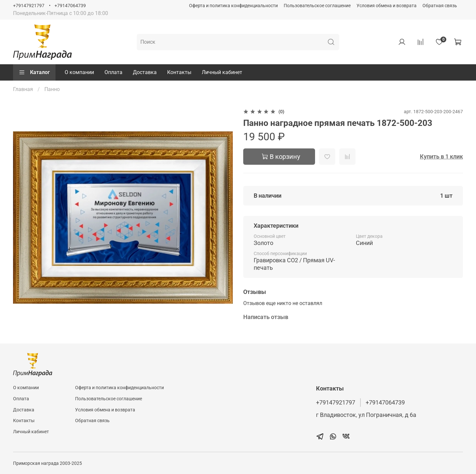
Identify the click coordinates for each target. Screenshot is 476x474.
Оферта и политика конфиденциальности (233, 6)
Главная (23, 89)
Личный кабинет (222, 72)
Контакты (179, 72)
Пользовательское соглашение (317, 6)
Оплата (113, 72)
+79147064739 (70, 6)
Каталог (34, 72)
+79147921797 (29, 6)
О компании (79, 72)
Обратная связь (440, 6)
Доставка (145, 72)
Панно (52, 89)
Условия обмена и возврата (387, 6)
